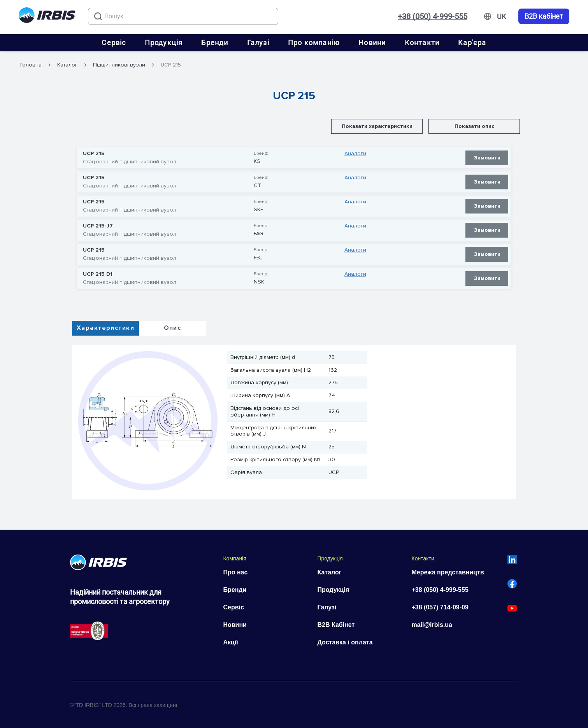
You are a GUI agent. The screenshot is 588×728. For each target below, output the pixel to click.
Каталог (67, 65)
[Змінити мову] (501, 17)
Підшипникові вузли (119, 65)
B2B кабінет (544, 16)
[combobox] (183, 16)
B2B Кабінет (336, 625)
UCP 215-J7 (98, 226)
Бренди (215, 43)
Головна (31, 65)
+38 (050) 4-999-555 (433, 16)
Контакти (422, 43)
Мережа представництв (448, 572)
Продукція (164, 43)
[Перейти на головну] (47, 17)
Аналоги (355, 154)
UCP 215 (171, 65)
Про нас (235, 572)
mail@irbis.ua (432, 625)
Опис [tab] (173, 328)
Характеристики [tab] (105, 328)
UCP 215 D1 (98, 274)
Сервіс (114, 43)
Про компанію (314, 43)
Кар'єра (472, 43)
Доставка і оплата (345, 642)
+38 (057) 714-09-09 (440, 607)
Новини (372, 43)
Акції (230, 642)
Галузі (258, 43)
